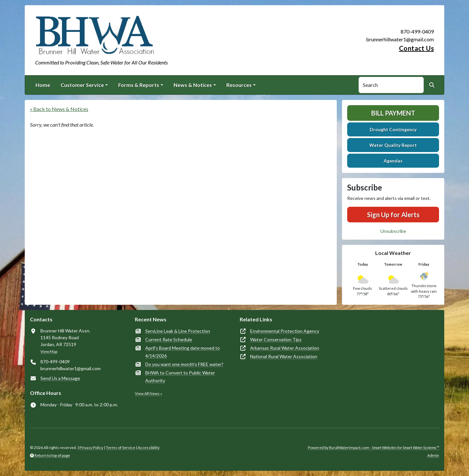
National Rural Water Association (284, 356)
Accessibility (149, 448)
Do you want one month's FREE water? (184, 364)
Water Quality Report (393, 145)
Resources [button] (239, 85)
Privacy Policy (91, 448)
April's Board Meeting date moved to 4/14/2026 (183, 352)
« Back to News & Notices (59, 109)
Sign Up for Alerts (393, 215)
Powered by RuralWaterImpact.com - (373, 448)
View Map (49, 351)
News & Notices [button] (193, 85)
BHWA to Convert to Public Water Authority (180, 377)
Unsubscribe (393, 231)
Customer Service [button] (82, 85)
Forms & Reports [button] (139, 85)
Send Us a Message (60, 378)
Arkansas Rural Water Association (285, 348)
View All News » (149, 393)
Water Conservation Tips (276, 339)
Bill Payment (393, 113)
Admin (433, 455)
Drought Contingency (393, 129)
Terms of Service (121, 448)
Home (43, 85)
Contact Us (416, 48)
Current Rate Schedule (169, 339)
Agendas (393, 161)
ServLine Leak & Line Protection (178, 331)
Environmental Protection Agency (285, 331)
